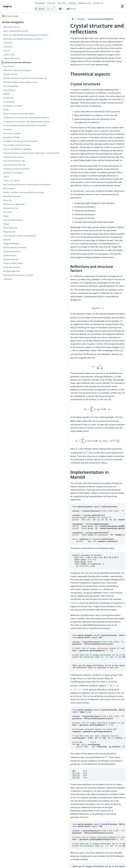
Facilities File (8, 116)
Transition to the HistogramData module (13, 172)
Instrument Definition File (14, 205)
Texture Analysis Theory (13, 316)
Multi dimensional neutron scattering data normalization (16, 230)
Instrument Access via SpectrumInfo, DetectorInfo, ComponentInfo (15, 194)
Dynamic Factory (10, 86)
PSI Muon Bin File (10, 258)
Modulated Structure (12, 246)
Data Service (8, 75)
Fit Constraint (9, 119)
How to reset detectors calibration (13, 186)
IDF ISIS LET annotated (13, 217)
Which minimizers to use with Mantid (16, 133)
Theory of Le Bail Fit (11, 225)
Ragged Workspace (11, 297)
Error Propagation (11, 104)
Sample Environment (12, 305)
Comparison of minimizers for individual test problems (16, 140)
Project (6, 274)
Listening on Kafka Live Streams (16, 213)
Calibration (8, 53)
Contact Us (98, 3)
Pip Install (7, 262)
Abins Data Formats (11, 27)
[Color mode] (61, 9)
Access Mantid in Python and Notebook (15, 287)
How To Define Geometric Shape (14, 179)
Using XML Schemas (12, 320)
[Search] (45, 9)
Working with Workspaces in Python (15, 330)
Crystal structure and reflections (12, 70)
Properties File (9, 282)
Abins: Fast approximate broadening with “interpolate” (16, 36)
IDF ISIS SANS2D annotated (15, 301)
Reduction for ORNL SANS (14, 254)
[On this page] (122, 6)
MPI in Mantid (9, 236)
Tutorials (51, 3)
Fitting (6, 127)
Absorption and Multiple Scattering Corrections (13, 43)
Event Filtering (9, 108)
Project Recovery (10, 278)
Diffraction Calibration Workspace (12, 81)
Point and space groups (13, 270)
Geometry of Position (12, 163)
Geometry (7, 159)
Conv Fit (7, 56)
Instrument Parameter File (14, 209)
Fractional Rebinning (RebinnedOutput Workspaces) (16, 153)
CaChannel (8, 49)
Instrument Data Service (13, 201)
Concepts (44, 19)
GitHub (72, 9)
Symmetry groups (11, 312)
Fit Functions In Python (13, 123)
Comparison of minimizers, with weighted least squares (17, 147)
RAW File (7, 293)
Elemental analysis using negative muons (14, 98)
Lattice (6, 221)
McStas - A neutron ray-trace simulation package (15, 241)
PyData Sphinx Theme (108, 862)
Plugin (6, 266)
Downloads (40, 3)
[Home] (36, 19)
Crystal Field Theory (11, 64)
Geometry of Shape (11, 167)
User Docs (62, 3)
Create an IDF (9, 60)
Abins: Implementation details (16, 31)
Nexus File (8, 250)
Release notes (85, 3)
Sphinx (19, 864)
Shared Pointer (9, 308)
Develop (72, 3)
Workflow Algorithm (12, 324)
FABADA (7, 112)
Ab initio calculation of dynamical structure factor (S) (16, 91)
